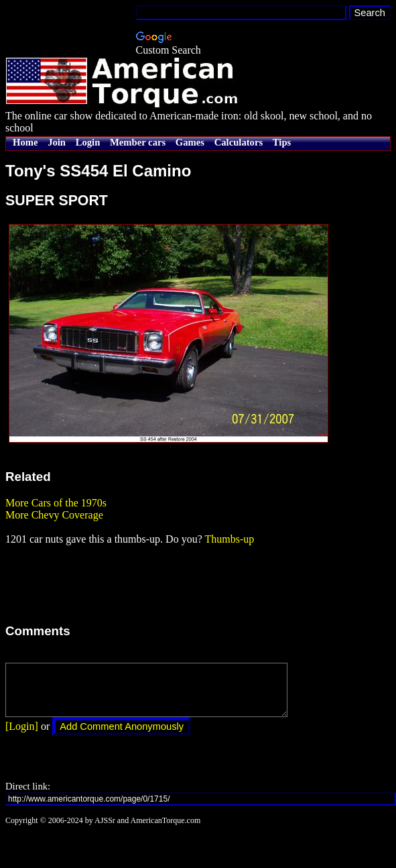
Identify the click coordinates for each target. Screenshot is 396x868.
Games (190, 142)
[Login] (22, 736)
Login (88, 142)
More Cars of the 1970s (56, 503)
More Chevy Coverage (54, 515)
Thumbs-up (229, 539)
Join (57, 142)
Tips (282, 142)
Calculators (239, 142)
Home (25, 142)
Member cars (138, 142)
